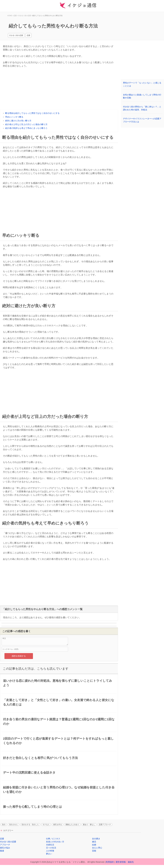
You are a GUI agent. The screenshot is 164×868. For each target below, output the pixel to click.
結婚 (94, 845)
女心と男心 (97, 848)
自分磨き (96, 839)
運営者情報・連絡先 (125, 862)
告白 (4, 825)
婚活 (94, 842)
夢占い (49, 854)
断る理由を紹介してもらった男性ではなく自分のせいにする (32, 113)
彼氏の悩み (5, 848)
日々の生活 (51, 848)
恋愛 (28, 35)
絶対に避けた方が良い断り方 (18, 121)
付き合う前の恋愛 (16, 35)
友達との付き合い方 (55, 842)
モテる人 (46, 825)
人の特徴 (50, 851)
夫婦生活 (50, 845)
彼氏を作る (58, 825)
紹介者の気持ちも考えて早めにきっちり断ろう (26, 128)
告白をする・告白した (30, 825)
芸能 (94, 851)
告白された (14, 825)
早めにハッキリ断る (14, 117)
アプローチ (5, 845)
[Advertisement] (59, 89)
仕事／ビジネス (53, 839)
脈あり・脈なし (89, 825)
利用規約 (110, 862)
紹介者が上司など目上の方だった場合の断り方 (26, 124)
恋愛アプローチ (105, 825)
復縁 (2, 851)
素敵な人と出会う (72, 825)
